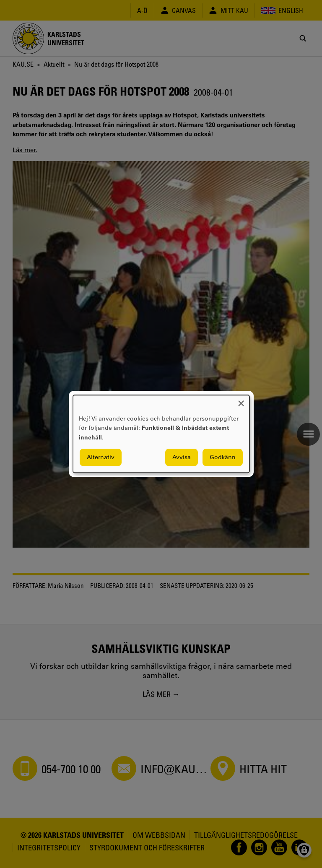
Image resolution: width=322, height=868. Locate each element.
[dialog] (161, 434)
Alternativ (101, 457)
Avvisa (182, 457)
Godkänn (223, 457)
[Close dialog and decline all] (241, 400)
